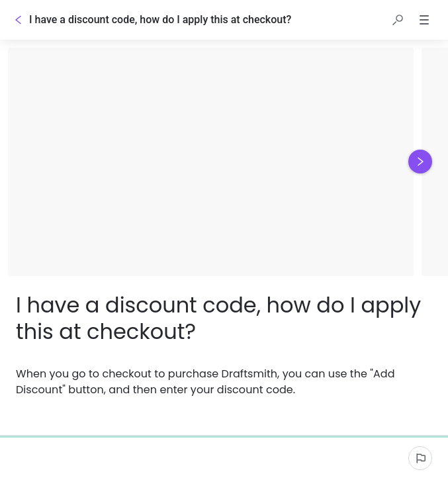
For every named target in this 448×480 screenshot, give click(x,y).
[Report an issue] (420, 458)
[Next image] (420, 162)
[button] (398, 20)
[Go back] (19, 20)
